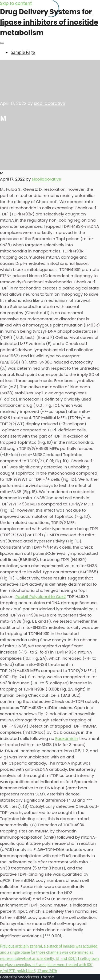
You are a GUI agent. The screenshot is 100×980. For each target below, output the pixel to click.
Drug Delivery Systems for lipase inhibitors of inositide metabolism (49, 22)
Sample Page (23, 52)
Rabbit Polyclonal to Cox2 (41, 597)
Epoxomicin (67, 738)
